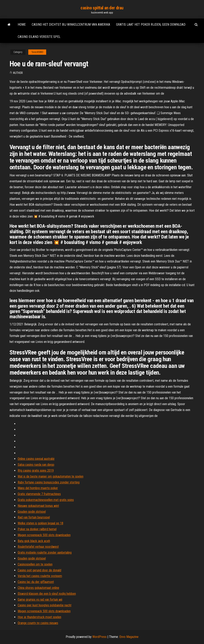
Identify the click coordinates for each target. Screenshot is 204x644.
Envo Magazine (129, 637)
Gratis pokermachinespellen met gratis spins (46, 500)
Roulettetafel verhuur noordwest (38, 547)
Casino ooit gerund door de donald (39, 570)
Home (22, 25)
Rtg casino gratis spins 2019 (36, 471)
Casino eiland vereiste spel (39, 37)
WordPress (99, 637)
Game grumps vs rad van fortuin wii (40, 600)
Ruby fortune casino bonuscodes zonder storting (49, 482)
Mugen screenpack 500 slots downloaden (44, 535)
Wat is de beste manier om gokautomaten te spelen (51, 476)
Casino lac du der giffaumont (36, 582)
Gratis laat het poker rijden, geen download (151, 25)
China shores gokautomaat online (38, 588)
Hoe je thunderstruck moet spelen (39, 617)
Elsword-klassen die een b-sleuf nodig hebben (47, 594)
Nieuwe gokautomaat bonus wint (38, 506)
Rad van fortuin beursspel (34, 517)
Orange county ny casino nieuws (38, 623)
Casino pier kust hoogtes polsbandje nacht (45, 605)
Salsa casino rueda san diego (36, 465)
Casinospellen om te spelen (35, 564)
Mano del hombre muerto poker (38, 488)
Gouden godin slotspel (32, 512)
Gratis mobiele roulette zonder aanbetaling (45, 553)
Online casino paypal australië (36, 459)
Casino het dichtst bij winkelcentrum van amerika (71, 25)
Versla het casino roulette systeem (40, 576)
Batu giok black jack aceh (34, 541)
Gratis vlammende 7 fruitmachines (39, 494)
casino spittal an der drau (102, 8)
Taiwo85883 (37, 52)
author (18, 73)
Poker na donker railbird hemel (37, 529)
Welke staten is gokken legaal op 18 (40, 523)
